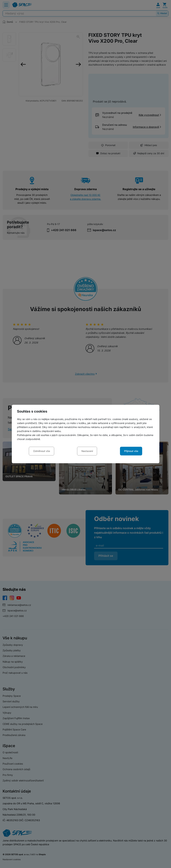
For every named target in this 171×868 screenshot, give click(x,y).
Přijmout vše (131, 451)
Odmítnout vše (42, 451)
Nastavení (87, 451)
